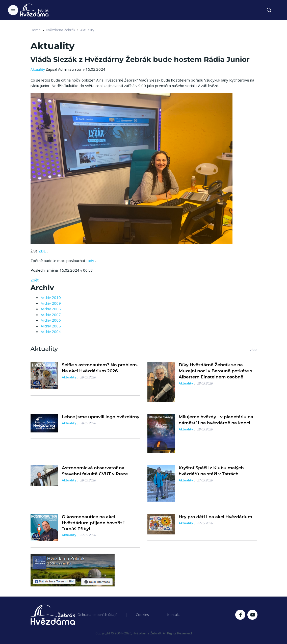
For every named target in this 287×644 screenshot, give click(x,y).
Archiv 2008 (51, 309)
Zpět (35, 280)
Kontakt (174, 615)
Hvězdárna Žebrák (60, 30)
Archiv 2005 (51, 326)
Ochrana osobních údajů (98, 615)
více (253, 350)
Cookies (142, 615)
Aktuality (87, 30)
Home (36, 30)
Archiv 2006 (51, 320)
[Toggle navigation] (13, 10)
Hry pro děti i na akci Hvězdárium (215, 517)
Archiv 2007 (51, 315)
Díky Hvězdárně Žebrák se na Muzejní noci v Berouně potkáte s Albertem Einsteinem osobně (216, 371)
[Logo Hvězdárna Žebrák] (34, 10)
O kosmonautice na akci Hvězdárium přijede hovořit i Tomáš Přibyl (93, 523)
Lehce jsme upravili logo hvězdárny (101, 417)
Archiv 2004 (51, 331)
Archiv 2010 (51, 297)
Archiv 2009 (51, 303)
